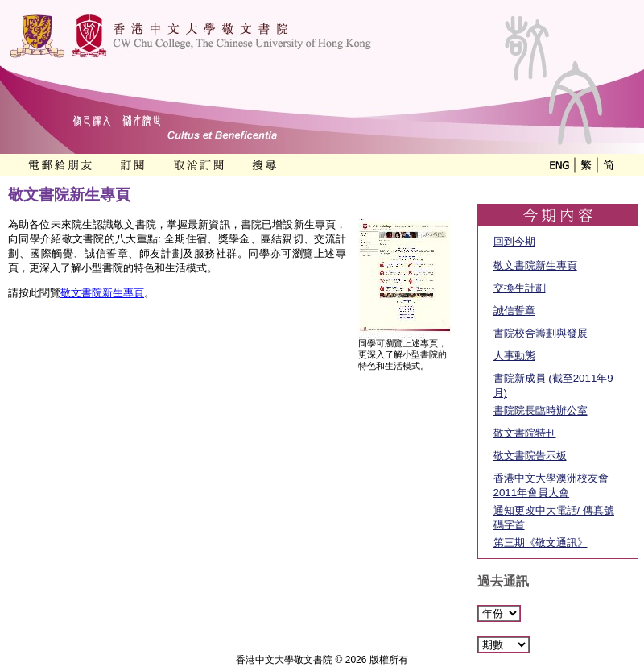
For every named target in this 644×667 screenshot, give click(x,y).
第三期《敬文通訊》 (541, 543)
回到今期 (514, 241)
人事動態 (514, 356)
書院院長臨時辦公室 (541, 410)
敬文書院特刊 (525, 433)
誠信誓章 (514, 311)
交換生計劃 (520, 288)
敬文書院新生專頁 (102, 293)
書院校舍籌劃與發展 (541, 333)
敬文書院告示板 (530, 456)
